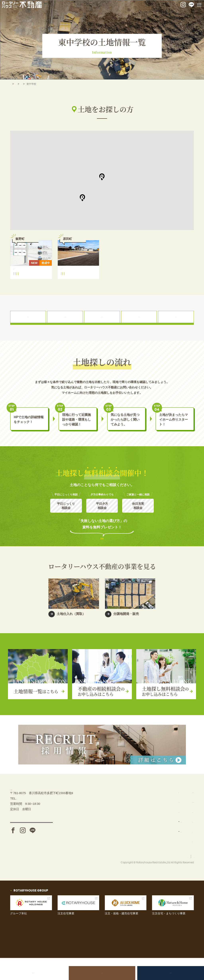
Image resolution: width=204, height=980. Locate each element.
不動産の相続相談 (179, 805)
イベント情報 (176, 824)
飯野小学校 (21, 282)
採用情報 (173, 854)
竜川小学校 (68, 282)
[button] (102, 177)
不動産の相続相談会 (102, 973)
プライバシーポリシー (182, 878)
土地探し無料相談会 (165, 973)
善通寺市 (43, 84)
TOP (13, 84)
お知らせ (173, 844)
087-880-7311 (26, 823)
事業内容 (134, 824)
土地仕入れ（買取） (144, 834)
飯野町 (32, 287)
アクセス (31, 849)
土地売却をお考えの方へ (39, 973)
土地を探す (26, 84)
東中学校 (35, 282)
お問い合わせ (176, 834)
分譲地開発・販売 (142, 844)
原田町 (66, 287)
